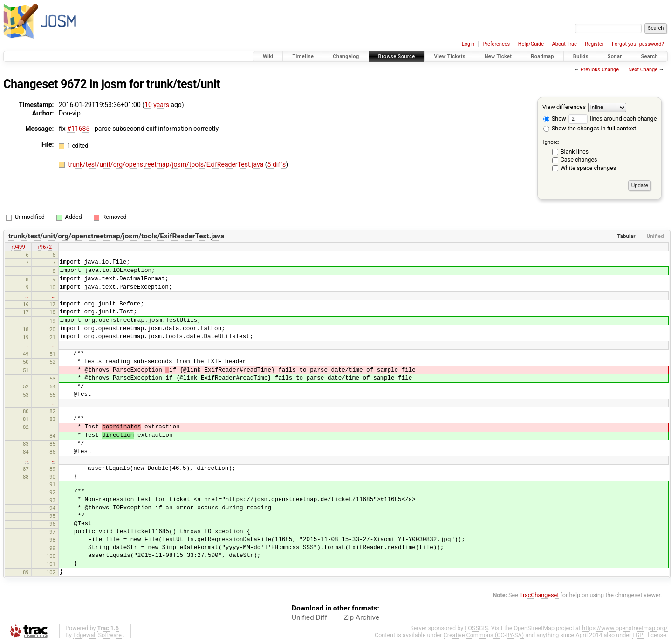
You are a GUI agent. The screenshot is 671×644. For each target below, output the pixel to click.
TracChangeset (539, 595)
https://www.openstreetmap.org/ (625, 628)
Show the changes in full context (590, 128)
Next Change (643, 70)
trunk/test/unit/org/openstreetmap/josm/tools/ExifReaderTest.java (167, 164)
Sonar (615, 57)
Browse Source (397, 57)
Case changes (579, 159)
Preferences (496, 44)
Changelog (346, 57)
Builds (581, 57)
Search (649, 57)
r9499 (18, 247)
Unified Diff (309, 617)
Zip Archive (362, 617)
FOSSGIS (476, 628)
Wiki (268, 57)
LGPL (639, 635)
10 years (157, 105)
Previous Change (600, 70)
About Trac (565, 44)
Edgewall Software (97, 635)
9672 (74, 84)
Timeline (303, 57)
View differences (564, 107)
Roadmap (542, 57)
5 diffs (277, 164)
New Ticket (498, 57)
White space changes (589, 168)
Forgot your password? (638, 44)
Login (468, 44)
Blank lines (575, 152)
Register (594, 44)
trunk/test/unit (183, 84)
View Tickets (449, 57)
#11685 (78, 129)
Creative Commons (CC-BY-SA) (484, 635)
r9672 (45, 247)
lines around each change (613, 119)
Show (555, 119)
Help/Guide (531, 44)
